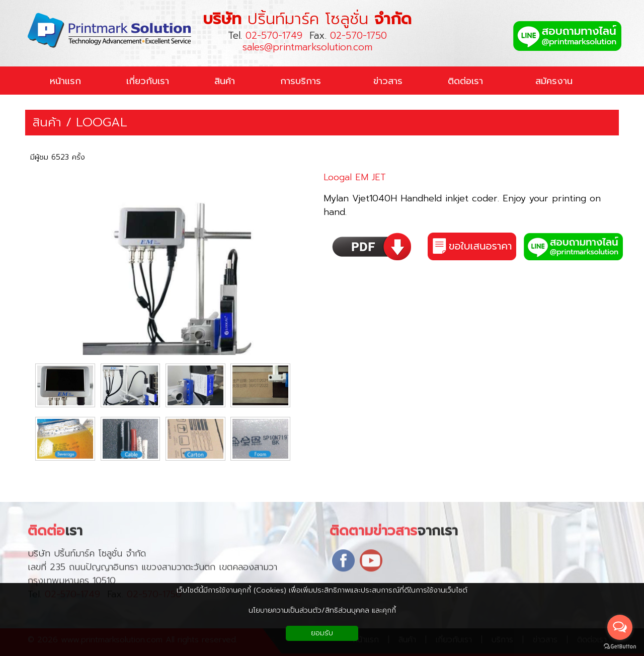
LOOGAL (102, 123)
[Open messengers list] (620, 627)
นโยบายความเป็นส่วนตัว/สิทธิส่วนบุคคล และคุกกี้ (322, 610)
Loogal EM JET (355, 177)
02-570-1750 (358, 35)
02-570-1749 (274, 35)
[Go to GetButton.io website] (620, 646)
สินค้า (47, 123)
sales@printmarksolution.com (307, 47)
